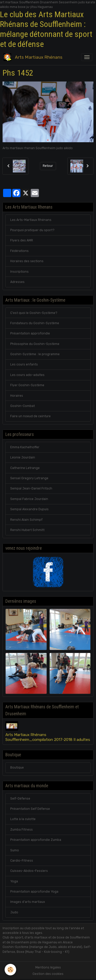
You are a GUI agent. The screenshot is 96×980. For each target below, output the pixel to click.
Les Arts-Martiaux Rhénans (31, 220)
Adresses (17, 282)
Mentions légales (48, 967)
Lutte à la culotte (23, 819)
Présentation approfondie (30, 333)
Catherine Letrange (25, 468)
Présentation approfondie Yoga (34, 892)
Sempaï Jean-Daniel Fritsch (31, 488)
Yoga (14, 881)
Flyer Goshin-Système (27, 385)
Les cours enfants (24, 364)
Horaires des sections (27, 261)
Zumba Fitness (22, 830)
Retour (48, 166)
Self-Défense (20, 799)
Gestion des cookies (48, 974)
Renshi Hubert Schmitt (27, 530)
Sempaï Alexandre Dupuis (29, 509)
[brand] (34, 57)
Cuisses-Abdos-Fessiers (29, 871)
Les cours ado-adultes (27, 375)
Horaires (17, 396)
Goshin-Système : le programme (35, 354)
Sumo (15, 850)
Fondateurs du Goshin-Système (35, 323)
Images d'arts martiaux (28, 902)
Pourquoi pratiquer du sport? (32, 230)
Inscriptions (19, 272)
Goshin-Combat (23, 406)
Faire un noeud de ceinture (30, 416)
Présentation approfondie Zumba (36, 840)
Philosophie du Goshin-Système (35, 344)
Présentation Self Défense (30, 809)
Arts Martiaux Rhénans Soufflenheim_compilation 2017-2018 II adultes (48, 737)
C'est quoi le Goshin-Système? (34, 313)
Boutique (17, 768)
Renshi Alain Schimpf (26, 520)
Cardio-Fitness (22, 861)
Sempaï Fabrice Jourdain (29, 499)
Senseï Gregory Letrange (29, 478)
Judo (14, 912)
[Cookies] (10, 970)
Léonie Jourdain (23, 457)
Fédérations (19, 251)
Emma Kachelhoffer (25, 447)
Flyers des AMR (22, 240)
